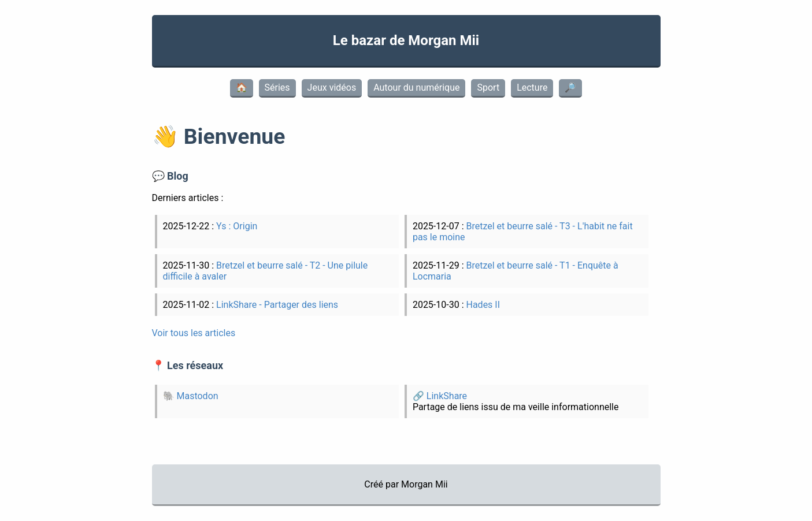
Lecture (532, 88)
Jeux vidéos (332, 88)
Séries (277, 88)
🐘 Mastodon (191, 396)
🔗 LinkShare (440, 396)
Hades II (483, 305)
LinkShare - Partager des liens (277, 305)
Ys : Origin (237, 226)
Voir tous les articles (194, 333)
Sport (488, 88)
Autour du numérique (416, 88)
